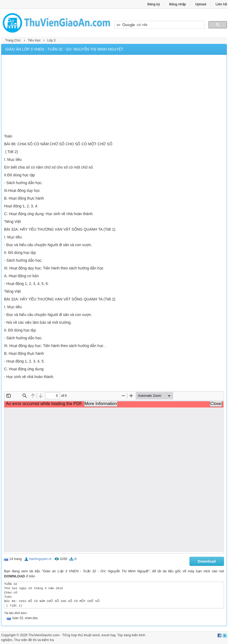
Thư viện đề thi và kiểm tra (34, 640)
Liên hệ (221, 4)
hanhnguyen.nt (40, 559)
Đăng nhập (178, 4)
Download (207, 561)
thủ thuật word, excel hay (97, 635)
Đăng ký (154, 4)
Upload (201, 4)
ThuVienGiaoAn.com (44, 635)
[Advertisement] (114, 95)
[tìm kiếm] (159, 25)
